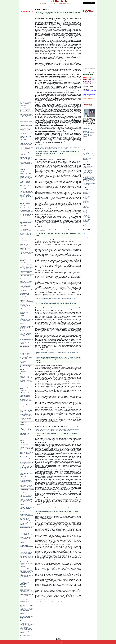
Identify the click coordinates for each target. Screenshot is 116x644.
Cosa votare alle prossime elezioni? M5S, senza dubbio (26, 618)
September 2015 (86, 204)
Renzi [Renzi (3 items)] (84, 168)
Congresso (64, 602)
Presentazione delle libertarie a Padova (25, 294)
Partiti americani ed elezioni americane (49, 602)
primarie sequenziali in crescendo (59, 148)
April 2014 (85, 211)
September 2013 (86, 214)
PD (36, 354)
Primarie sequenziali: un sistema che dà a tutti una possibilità (56, 434)
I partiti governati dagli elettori (47, 147)
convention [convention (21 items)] (85, 173)
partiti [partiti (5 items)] (86, 176)
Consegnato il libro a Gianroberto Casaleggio (26, 457)
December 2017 (86, 191)
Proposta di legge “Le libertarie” (25, 388)
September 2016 (86, 197)
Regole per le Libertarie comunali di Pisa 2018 (26, 186)
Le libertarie (23, 423)
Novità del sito (86, 158)
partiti (40, 148)
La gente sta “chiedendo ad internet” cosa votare (27, 600)
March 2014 (85, 213)
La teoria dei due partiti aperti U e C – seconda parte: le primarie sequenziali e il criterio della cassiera (58, 13)
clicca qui (75, 426)
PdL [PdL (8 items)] (84, 176)
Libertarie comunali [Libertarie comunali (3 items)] (87, 177)
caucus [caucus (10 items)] (93, 182)
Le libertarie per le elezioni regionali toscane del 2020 (26, 121)
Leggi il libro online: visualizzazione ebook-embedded (88, 135)
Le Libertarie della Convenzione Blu (24, 239)
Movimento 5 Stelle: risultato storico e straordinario (25, 583)
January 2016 (86, 201)
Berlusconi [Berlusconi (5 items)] (92, 179)
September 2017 (86, 194)
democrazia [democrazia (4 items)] (85, 175)
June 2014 (85, 209)
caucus (59, 147)
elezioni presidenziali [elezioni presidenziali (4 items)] (87, 183)
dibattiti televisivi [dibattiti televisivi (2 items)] (89, 181)
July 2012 (85, 223)
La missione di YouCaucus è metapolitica (27, 490)
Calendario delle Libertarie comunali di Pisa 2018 (26, 203)
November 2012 (86, 219)
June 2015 (85, 205)
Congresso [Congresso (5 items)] (89, 171)
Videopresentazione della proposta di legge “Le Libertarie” (26, 312)
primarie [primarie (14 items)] (85, 182)
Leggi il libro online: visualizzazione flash (87, 129)
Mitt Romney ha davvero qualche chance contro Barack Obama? (57, 511)
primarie (39, 354)
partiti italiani (77, 229)
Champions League (71, 429)
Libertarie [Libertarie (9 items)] (93, 177)
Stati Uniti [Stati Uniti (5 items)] (90, 175)
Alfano (59, 353)
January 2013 (86, 217)
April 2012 (85, 226)
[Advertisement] (27, 74)
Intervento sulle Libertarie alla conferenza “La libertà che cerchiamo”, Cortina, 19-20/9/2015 (27, 367)
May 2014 (85, 210)
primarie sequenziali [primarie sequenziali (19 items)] (88, 170)
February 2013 (86, 215)
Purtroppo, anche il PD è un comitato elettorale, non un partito (27, 222)
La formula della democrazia (24, 440)
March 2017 (85, 195)
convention (63, 147)
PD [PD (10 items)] (86, 168)
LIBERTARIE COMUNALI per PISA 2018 (27, 169)
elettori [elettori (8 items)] (91, 174)
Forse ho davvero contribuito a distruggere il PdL (26, 547)
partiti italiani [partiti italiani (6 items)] (85, 180)
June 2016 (85, 199)
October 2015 (86, 203)
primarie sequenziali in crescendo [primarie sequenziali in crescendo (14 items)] (88, 168)
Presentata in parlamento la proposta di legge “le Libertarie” (27, 328)
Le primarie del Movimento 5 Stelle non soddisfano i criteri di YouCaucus (27, 509)
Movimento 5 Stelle (74, 353)
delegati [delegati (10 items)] (84, 171)
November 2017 (86, 192)
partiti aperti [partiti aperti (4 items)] (90, 176)
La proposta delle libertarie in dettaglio (26, 405)
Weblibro (85, 160)
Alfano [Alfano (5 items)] (94, 181)
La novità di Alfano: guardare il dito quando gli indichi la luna (56, 303)
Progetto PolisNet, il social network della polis (26, 528)
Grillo (68, 353)
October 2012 (86, 220)
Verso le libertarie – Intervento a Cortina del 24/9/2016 (25, 259)
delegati (78, 147)
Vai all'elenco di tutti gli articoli (26, 635)
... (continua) (24, 117)
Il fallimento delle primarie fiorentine (26, 474)
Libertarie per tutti (24, 153)
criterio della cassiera (71, 147)
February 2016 (86, 200)
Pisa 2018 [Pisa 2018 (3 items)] (89, 182)
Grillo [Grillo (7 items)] (94, 175)
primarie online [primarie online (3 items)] (86, 179)
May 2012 (85, 224)
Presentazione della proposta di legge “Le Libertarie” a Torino (25, 348)
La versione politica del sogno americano (26, 276)
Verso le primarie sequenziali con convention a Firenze (26, 563)
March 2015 (85, 206)
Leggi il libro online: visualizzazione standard (88, 132)
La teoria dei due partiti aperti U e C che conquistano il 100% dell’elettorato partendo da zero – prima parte (58, 152)
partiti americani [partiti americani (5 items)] (86, 167)
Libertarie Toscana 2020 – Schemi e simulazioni (26, 103)
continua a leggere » (27, 148)
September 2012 (86, 222)
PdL (48, 430)
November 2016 (86, 196)
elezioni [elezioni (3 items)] (92, 167)
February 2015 (86, 208)
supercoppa (67, 430)
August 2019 (86, 190)
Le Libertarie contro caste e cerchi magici (27, 137)
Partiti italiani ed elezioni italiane (47, 353)
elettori (37, 148)
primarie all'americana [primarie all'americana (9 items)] (87, 173)
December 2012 (86, 218)
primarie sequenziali (47, 148)
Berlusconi (64, 353)
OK (76, 642)
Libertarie (85, 161)
